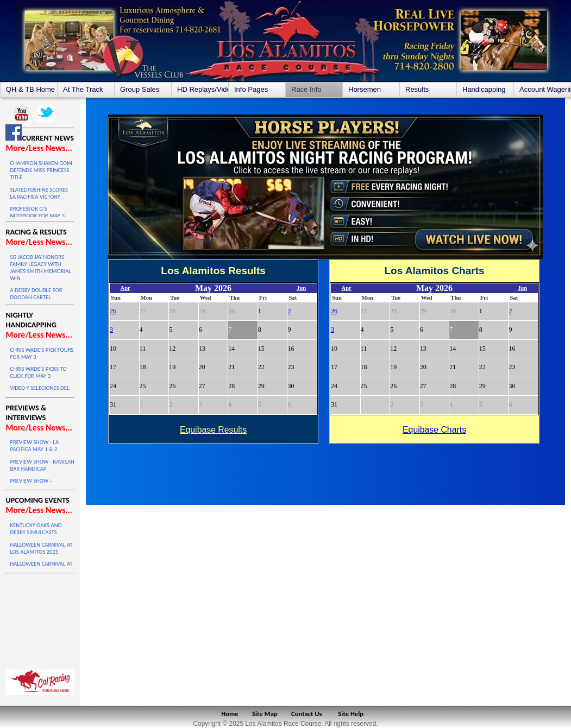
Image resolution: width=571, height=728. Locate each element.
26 (113, 311)
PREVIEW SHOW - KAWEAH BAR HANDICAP (42, 465)
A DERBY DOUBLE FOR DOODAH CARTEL (36, 294)
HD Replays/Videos (203, 89)
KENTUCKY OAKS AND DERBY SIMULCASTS (36, 529)
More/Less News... (39, 148)
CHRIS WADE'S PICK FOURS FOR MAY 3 (42, 353)
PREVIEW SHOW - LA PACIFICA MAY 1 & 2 (34, 446)
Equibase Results (213, 430)
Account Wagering (545, 89)
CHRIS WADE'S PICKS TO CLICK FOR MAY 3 (38, 372)
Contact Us (307, 714)
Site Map (265, 714)
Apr (125, 288)
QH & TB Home (30, 89)
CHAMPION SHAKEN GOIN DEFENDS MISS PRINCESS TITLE (41, 170)
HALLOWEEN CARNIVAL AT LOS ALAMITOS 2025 (41, 548)
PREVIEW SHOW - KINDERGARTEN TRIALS (37, 484)
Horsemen (365, 89)
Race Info (306, 89)
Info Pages (251, 89)
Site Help (351, 714)
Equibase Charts (434, 430)
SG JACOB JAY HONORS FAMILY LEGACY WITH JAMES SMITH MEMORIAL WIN (40, 268)
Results (417, 89)
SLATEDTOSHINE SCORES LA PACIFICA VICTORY (39, 193)
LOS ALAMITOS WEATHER (40, 619)
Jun (301, 288)
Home (230, 714)
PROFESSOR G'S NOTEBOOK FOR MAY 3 (37, 212)
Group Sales (140, 89)
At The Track (83, 89)
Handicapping (484, 89)
